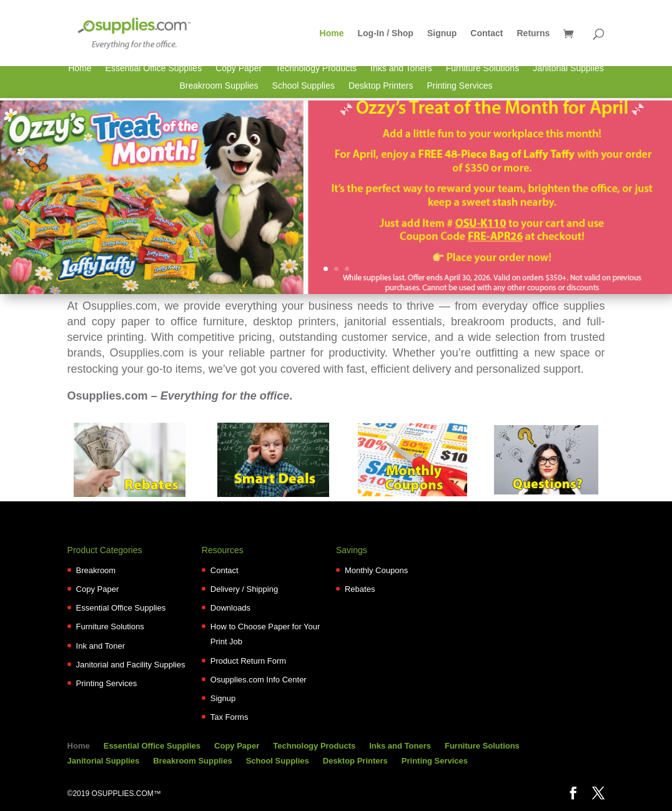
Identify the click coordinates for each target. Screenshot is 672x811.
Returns (533, 33)
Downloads (230, 608)
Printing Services (459, 86)
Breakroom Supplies (219, 86)
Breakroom (96, 570)
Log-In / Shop (386, 33)
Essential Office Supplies (154, 69)
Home (332, 33)
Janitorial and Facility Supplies (131, 665)
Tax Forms (230, 717)
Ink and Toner (101, 646)
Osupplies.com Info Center (259, 680)
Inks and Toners (401, 69)
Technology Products (316, 69)
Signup (442, 33)
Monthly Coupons (376, 570)
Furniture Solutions (483, 69)
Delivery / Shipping (244, 589)
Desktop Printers (381, 86)
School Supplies (304, 86)
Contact (487, 33)
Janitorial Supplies (568, 69)
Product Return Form (248, 661)
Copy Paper (239, 69)
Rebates (360, 589)
